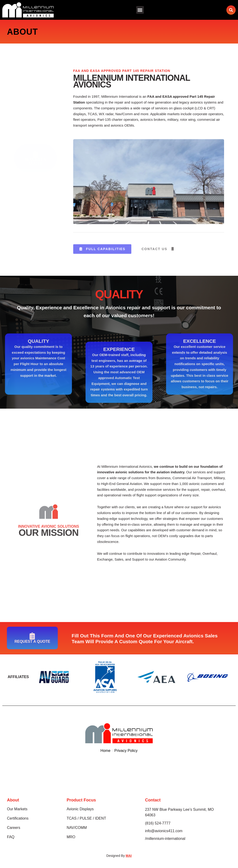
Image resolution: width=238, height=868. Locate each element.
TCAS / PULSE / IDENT (86, 818)
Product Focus (81, 800)
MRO (71, 837)
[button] (140, 10)
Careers (14, 828)
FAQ (11, 837)
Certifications (18, 818)
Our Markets (17, 809)
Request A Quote (35, 123)
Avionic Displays (80, 809)
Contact (153, 800)
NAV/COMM (77, 828)
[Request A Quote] (35, 116)
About (13, 800)
